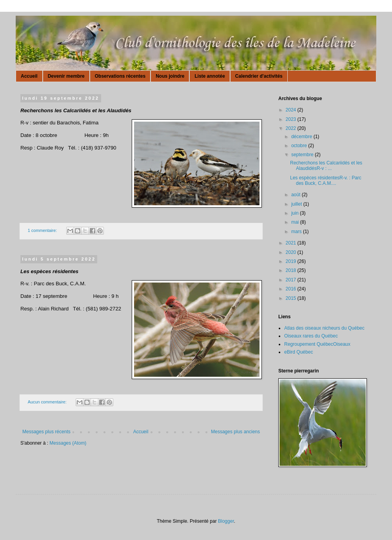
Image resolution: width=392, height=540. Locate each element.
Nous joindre (170, 76)
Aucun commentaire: (48, 402)
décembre (302, 137)
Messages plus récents (46, 432)
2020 (292, 252)
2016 (292, 289)
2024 (292, 110)
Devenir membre (66, 76)
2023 (292, 119)
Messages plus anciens (235, 432)
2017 (292, 280)
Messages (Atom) (68, 443)
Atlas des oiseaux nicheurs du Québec (324, 328)
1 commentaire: (43, 230)
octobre (300, 146)
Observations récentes (120, 76)
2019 (292, 261)
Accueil (29, 76)
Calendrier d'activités (259, 76)
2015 (292, 298)
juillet (297, 204)
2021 (292, 243)
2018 (292, 270)
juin (296, 213)
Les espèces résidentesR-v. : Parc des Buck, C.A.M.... (326, 181)
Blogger (226, 521)
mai (296, 222)
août (297, 195)
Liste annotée (210, 76)
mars (297, 232)
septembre (303, 155)
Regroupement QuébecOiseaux (317, 344)
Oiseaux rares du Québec (311, 336)
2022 (292, 128)
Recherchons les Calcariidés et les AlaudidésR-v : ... (326, 166)
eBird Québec (299, 352)
